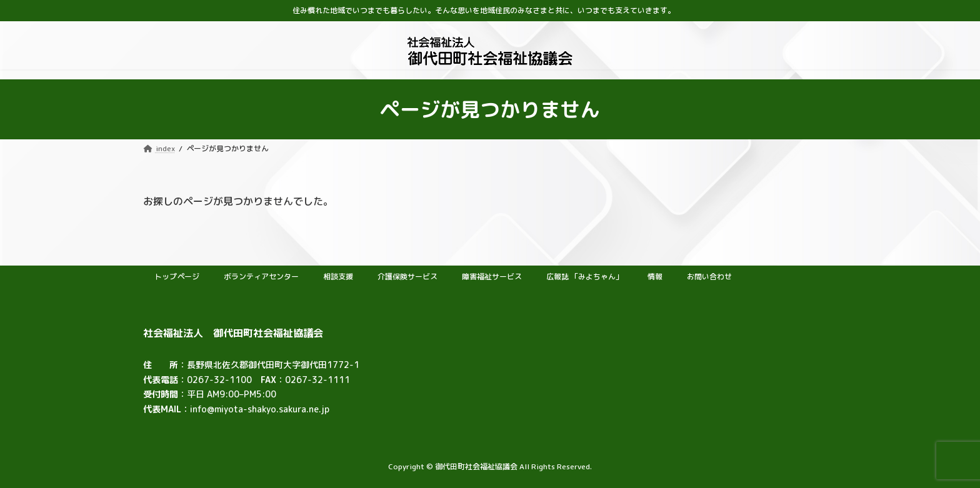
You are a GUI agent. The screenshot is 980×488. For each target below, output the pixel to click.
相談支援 (338, 276)
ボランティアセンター (261, 276)
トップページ (177, 276)
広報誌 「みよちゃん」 (585, 276)
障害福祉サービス (492, 276)
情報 (655, 276)
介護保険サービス (407, 276)
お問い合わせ (709, 276)
